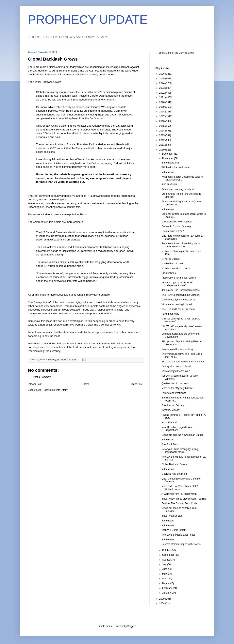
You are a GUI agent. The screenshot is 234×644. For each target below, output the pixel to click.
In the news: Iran (171, 163)
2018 (162, 112)
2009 (162, 599)
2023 (162, 88)
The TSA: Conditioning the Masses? (181, 295)
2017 (162, 116)
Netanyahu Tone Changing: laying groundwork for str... (180, 451)
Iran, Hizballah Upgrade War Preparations (177, 429)
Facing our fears (170, 314)
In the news (168, 172)
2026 (162, 74)
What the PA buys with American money (183, 362)
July (165, 564)
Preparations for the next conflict (179, 278)
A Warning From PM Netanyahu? (179, 494)
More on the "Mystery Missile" (178, 388)
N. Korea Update (171, 259)
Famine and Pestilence (174, 393)
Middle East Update (172, 264)
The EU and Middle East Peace (178, 535)
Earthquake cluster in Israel (176, 366)
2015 (162, 126)
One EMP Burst (170, 444)
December (168, 154)
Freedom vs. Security (173, 405)
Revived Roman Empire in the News (181, 544)
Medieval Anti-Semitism (174, 474)
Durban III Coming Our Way (177, 226)
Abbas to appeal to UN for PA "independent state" (177, 284)
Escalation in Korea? (173, 231)
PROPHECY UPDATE (88, 20)
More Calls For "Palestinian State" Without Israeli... (180, 488)
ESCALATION (169, 185)
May (165, 574)
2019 (162, 107)
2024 (162, 83)
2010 (162, 150)
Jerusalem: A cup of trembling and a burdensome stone (181, 245)
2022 (162, 93)
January (167, 593)
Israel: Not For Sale (172, 516)
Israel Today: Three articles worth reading (184, 499)
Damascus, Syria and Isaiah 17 (178, 300)
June (165, 569)
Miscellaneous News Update (177, 222)
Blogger (131, 626)
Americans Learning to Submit (178, 189)
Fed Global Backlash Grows (44, 82)
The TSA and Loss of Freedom (178, 309)
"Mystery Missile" (171, 410)
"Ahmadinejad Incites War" (176, 371)
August (166, 560)
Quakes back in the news (175, 383)
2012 (162, 140)
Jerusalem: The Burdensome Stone (181, 290)
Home (86, 384)
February (167, 588)
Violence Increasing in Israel (177, 304)
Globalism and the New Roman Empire (182, 435)
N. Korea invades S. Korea (176, 268)
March (166, 583)
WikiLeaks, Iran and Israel (175, 167)
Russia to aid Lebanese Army (177, 349)
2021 (162, 97)
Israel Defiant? (169, 423)
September (168, 555)
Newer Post (35, 384)
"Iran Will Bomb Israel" (174, 530)
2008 (162, 603)
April (165, 579)
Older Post (137, 384)
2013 (162, 135)
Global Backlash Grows (174, 464)
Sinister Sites (169, 273)
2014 (162, 131)
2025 (162, 79)
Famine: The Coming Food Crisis (179, 503)
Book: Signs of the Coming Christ (176, 53)
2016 (162, 121)
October (167, 550)
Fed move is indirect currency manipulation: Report (58, 214)
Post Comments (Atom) (55, 390)
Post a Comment (42, 377)
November (168, 158)
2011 (162, 145)
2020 (162, 102)
